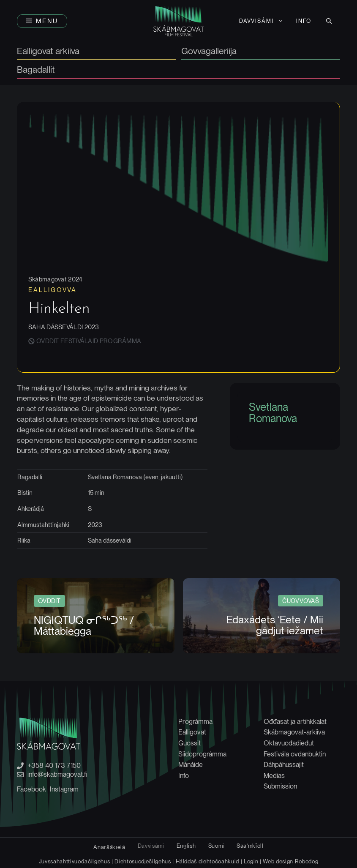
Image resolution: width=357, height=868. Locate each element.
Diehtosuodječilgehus (143, 861)
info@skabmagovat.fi (57, 775)
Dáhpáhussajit (284, 765)
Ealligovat (192, 732)
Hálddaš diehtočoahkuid (208, 861)
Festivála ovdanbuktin (295, 754)
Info (304, 21)
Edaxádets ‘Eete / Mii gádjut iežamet (275, 625)
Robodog (307, 861)
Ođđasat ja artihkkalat (295, 722)
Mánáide (191, 765)
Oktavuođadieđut (289, 743)
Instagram (64, 789)
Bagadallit (36, 70)
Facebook (31, 789)
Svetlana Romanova (273, 413)
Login (251, 861)
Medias (274, 776)
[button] (42, 21)
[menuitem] (262, 21)
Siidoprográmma (202, 754)
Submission (280, 786)
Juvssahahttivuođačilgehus (75, 861)
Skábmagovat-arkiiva (294, 732)
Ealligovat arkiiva (48, 51)
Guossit (189, 743)
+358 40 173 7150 (54, 766)
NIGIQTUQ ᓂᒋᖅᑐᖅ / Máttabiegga (84, 625)
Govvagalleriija (209, 51)
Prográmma (195, 722)
